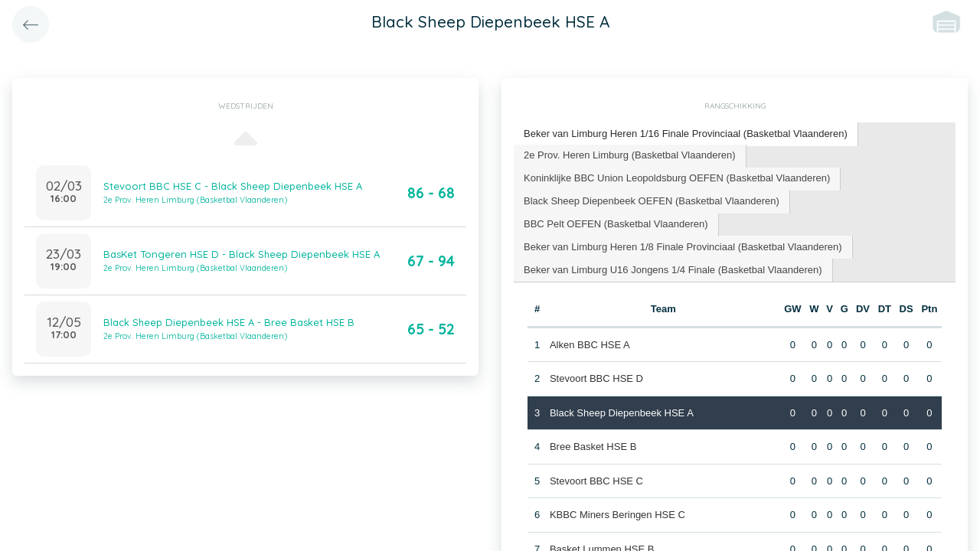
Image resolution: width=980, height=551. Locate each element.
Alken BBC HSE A (590, 345)
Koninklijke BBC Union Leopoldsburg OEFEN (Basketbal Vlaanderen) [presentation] (677, 178)
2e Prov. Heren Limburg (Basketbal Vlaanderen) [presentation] (630, 155)
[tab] (686, 134)
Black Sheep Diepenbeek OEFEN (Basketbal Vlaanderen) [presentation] (652, 201)
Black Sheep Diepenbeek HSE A (622, 413)
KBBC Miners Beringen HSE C (617, 515)
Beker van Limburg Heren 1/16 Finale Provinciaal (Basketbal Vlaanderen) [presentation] (686, 134)
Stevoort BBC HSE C (596, 481)
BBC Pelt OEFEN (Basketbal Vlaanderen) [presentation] (616, 224)
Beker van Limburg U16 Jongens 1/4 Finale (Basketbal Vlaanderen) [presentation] (673, 270)
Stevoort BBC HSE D (596, 378)
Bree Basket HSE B (593, 447)
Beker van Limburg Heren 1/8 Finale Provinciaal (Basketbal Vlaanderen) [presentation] (683, 247)
